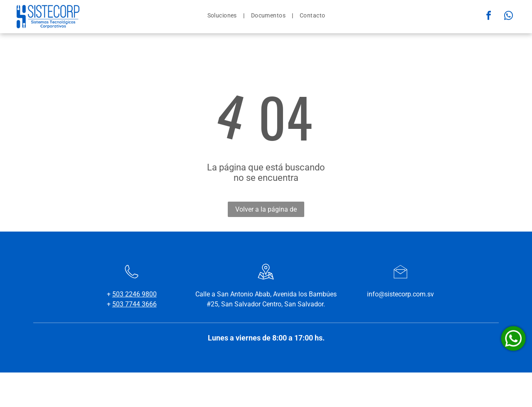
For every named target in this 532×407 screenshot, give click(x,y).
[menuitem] (223, 15)
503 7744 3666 (134, 304)
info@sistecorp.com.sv (400, 294)
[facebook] (489, 17)
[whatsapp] (509, 17)
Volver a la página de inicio (266, 211)
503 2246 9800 (134, 294)
